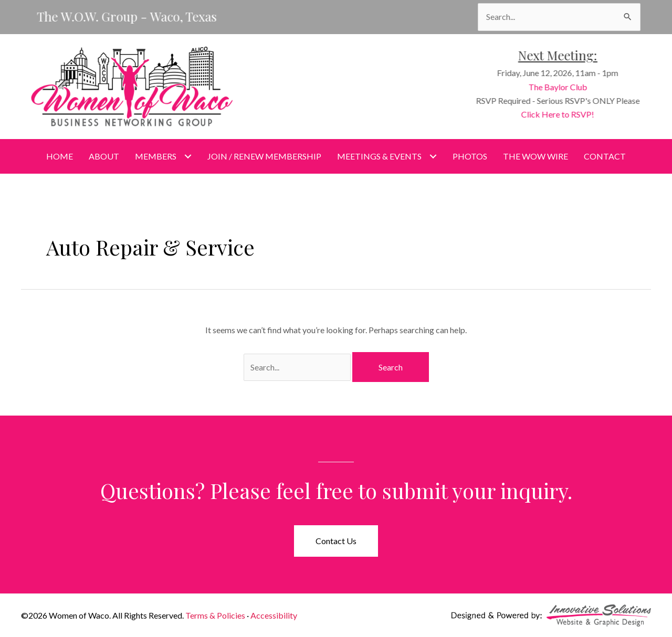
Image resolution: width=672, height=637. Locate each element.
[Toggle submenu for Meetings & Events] (433, 156)
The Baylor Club (564, 87)
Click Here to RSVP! (564, 114)
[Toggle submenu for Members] (188, 156)
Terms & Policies (215, 615)
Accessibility (274, 615)
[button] (336, 541)
